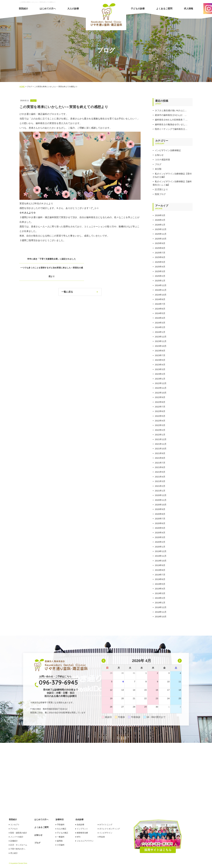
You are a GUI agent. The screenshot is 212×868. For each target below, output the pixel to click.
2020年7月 (160, 519)
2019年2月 (160, 598)
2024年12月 (161, 285)
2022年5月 (160, 416)
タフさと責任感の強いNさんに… (171, 110)
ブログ (158, 164)
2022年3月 (160, 425)
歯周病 (60, 841)
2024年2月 (160, 327)
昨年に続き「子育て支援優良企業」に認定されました (46, 259)
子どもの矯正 (63, 833)
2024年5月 (160, 313)
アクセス (14, 829)
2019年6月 (160, 579)
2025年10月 (161, 239)
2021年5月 (160, 472)
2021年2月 (160, 486)
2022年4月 (160, 421)
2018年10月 (161, 617)
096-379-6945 (58, 682)
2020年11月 (161, 500)
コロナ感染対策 (162, 160)
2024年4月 (160, 318)
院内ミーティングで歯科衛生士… (171, 129)
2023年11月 (161, 341)
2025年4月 (160, 267)
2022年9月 (160, 397)
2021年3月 (160, 481)
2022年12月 (161, 383)
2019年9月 (160, 565)
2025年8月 (160, 248)
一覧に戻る (67, 283)
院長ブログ (160, 194)
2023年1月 (160, 379)
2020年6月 (160, 523)
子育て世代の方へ (18, 849)
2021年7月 (160, 463)
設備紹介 (14, 841)
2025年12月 (161, 229)
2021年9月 (160, 453)
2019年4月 (160, 589)
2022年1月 (160, 435)
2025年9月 (160, 243)
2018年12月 (161, 607)
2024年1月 (160, 332)
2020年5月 (160, 528)
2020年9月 (160, 509)
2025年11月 (161, 234)
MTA (79, 837)
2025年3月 (160, 271)
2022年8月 (160, 402)
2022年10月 (161, 393)
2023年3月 (160, 369)
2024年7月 (160, 304)
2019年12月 (161, 551)
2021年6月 (160, 467)
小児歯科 (61, 845)
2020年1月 (160, 547)
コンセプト (15, 825)
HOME (22, 87)
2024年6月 (160, 309)
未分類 (158, 169)
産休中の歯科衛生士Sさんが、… (171, 115)
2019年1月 (160, 603)
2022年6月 (160, 411)
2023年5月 (160, 360)
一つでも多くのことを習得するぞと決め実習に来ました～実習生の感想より (115, 263)
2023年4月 (160, 365)
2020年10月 (161, 505)
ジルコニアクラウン (85, 841)
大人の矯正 (62, 829)
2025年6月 (160, 257)
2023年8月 (160, 351)
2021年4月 (160, 477)
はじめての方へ (48, 9)
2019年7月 (160, 575)
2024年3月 (160, 323)
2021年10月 (161, 449)
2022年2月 (160, 430)
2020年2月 (160, 542)
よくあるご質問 (164, 9)
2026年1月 (160, 225)
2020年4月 (160, 533)
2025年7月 (160, 253)
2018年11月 (161, 612)
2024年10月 (161, 295)
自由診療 (80, 825)
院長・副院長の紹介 (19, 833)
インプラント (82, 829)
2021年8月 (160, 458)
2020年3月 (160, 537)
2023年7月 (160, 355)
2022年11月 (161, 388)
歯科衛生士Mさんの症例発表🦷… (171, 120)
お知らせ (159, 155)
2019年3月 (160, 593)
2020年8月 (160, 514)
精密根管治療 (82, 833)
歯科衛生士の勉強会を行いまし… (171, 124)
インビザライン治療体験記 (168, 150)
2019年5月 (160, 584)
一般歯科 (61, 837)
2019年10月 (161, 561)
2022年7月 (160, 407)
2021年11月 (161, 444)
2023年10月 (161, 346)
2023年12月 (161, 337)
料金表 (102, 837)
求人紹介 (14, 853)
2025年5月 (160, 262)
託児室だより (161, 189)
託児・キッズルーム (19, 845)
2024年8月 (160, 299)
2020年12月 (161, 495)
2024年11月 (161, 290)
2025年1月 (160, 281)
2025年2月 (160, 276)
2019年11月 (161, 556)
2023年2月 (160, 374)
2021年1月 (160, 491)
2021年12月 (161, 439)
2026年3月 (160, 215)
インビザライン (106, 833)
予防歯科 (61, 825)
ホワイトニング (106, 825)
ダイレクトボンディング (110, 829)
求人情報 (188, 9)
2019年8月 (160, 570)
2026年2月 (160, 220)
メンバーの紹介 (17, 837)
